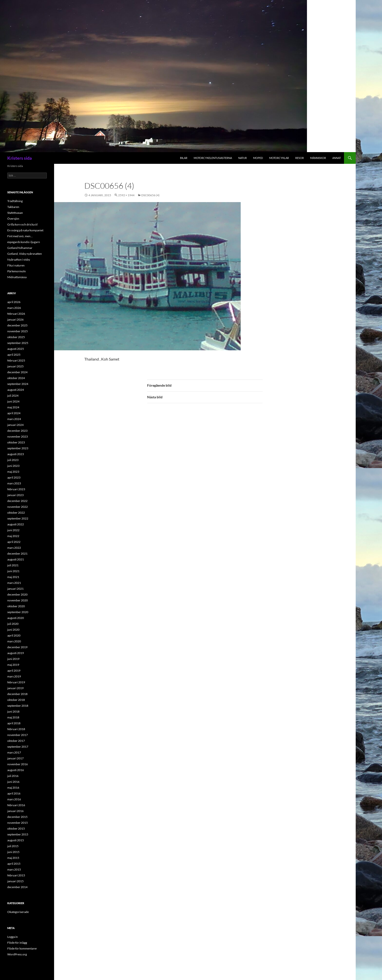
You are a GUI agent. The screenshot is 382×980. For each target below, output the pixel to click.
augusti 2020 (16, 618)
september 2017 (18, 747)
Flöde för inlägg (17, 943)
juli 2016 (13, 776)
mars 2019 (14, 676)
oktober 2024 (16, 378)
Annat (337, 158)
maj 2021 (13, 577)
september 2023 (18, 448)
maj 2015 (13, 858)
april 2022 (14, 542)
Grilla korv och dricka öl (22, 224)
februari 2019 (16, 682)
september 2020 (18, 612)
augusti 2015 (16, 840)
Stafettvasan (15, 213)
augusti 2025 (16, 349)
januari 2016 (15, 811)
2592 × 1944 (126, 195)
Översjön (13, 219)
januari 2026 (15, 319)
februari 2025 (16, 360)
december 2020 (17, 594)
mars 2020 (14, 641)
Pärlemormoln (17, 271)
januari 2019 (15, 688)
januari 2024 (15, 425)
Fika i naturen (16, 265)
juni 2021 (13, 571)
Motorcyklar (279, 158)
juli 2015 (13, 846)
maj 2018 (13, 717)
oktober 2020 (16, 606)
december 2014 (17, 887)
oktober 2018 (16, 700)
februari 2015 (16, 875)
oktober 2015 (16, 828)
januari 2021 (15, 589)
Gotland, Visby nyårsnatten (25, 254)
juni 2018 (13, 711)
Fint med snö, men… (20, 236)
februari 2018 (16, 729)
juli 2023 (13, 460)
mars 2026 (14, 308)
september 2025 (18, 343)
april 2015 (14, 864)
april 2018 (14, 723)
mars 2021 (14, 583)
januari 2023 (15, 495)
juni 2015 (13, 852)
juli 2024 (13, 396)
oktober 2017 (16, 741)
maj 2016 (13, 788)
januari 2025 (15, 366)
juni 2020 (13, 630)
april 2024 (14, 413)
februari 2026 (16, 314)
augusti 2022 (16, 524)
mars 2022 (14, 548)
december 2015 (17, 817)
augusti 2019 (16, 653)
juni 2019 (13, 659)
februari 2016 (16, 805)
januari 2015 (15, 881)
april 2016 (14, 793)
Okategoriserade (18, 912)
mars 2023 (14, 483)
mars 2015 (14, 869)
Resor (300, 158)
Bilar (184, 158)
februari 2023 (16, 489)
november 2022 (18, 507)
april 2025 (14, 355)
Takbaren (13, 207)
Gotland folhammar (20, 248)
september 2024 (18, 384)
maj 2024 (13, 407)
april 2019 (14, 671)
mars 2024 (14, 419)
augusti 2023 (16, 454)
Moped (258, 158)
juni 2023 (13, 466)
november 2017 (18, 735)
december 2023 (17, 431)
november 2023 (18, 436)
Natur (243, 158)
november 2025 (18, 331)
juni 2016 (13, 782)
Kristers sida (19, 158)
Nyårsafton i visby (19, 260)
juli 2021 (13, 565)
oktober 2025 (16, 337)
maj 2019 (13, 665)
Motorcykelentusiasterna (213, 158)
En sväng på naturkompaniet (25, 230)
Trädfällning (15, 201)
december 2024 (17, 372)
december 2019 (17, 647)
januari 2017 (15, 758)
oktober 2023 (16, 442)
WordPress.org (17, 954)
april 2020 (14, 635)
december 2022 (17, 501)
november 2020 (18, 600)
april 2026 (14, 302)
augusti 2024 (16, 390)
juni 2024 (13, 401)
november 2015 (18, 823)
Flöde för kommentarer (22, 948)
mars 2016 (14, 799)
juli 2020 (13, 624)
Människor (318, 158)
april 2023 (14, 477)
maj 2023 (13, 472)
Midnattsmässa (17, 277)
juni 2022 (13, 530)
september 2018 (18, 706)
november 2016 (18, 764)
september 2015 (18, 834)
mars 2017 (14, 752)
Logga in (13, 937)
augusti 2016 (16, 770)
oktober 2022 (16, 513)
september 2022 (18, 518)
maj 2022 (13, 536)
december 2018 (17, 694)
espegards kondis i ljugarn (24, 242)
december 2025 (17, 325)
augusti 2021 (16, 559)
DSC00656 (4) (150, 195)
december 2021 (17, 554)
